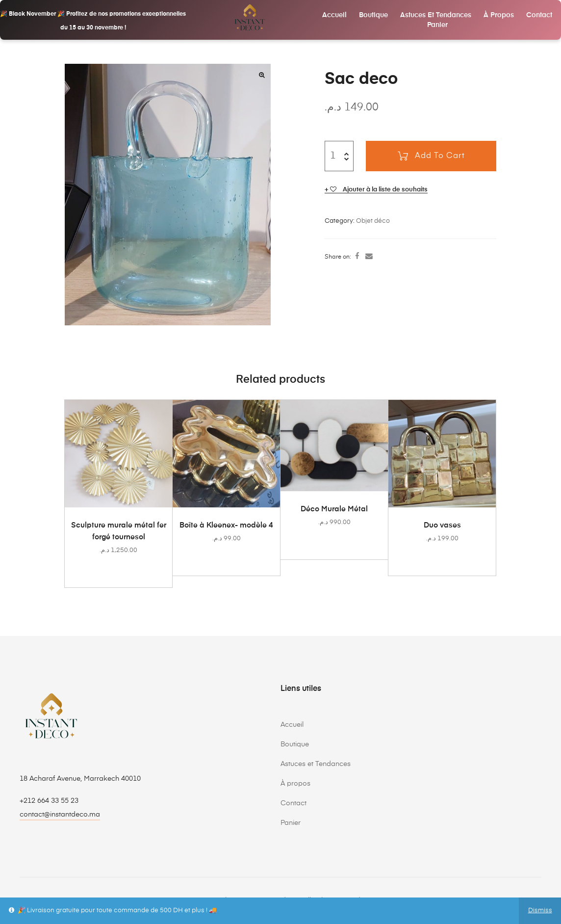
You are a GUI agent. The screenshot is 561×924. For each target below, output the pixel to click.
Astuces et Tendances (436, 15)
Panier (437, 25)
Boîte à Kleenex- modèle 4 (226, 525)
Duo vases (442, 525)
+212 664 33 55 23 (49, 801)
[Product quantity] (333, 156)
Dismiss (540, 911)
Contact (539, 15)
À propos (499, 15)
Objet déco (373, 221)
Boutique (373, 15)
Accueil (334, 15)
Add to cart (440, 156)
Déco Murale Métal (334, 509)
